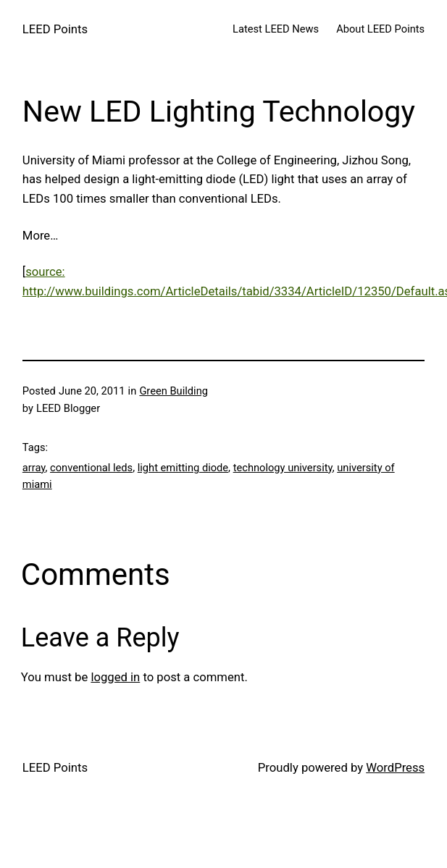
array (34, 468)
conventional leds (91, 468)
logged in (115, 677)
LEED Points (55, 29)
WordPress (395, 768)
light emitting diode (183, 468)
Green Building (174, 391)
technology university (283, 468)
